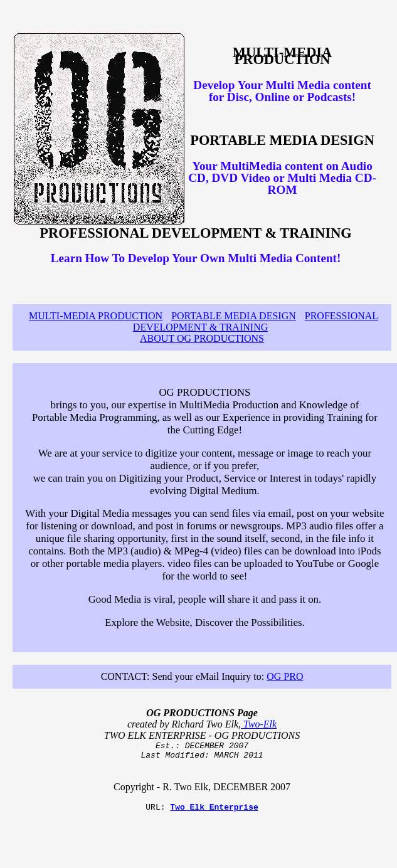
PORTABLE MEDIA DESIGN (234, 316)
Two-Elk (259, 724)
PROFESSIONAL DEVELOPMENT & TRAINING (256, 321)
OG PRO (285, 676)
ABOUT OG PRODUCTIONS (202, 338)
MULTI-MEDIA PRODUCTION (96, 316)
